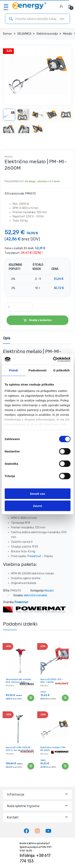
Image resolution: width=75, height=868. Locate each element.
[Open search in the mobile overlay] (37, 19)
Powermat (34, 556)
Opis (6, 338)
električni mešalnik (35, 595)
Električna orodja (47, 34)
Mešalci (68, 34)
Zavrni (37, 506)
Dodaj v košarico (40, 320)
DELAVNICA (24, 34)
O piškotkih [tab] (61, 370)
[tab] (6, 340)
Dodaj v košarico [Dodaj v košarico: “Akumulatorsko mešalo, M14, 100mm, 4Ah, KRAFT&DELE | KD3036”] (31, 698)
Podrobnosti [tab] (37, 370)
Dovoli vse (37, 494)
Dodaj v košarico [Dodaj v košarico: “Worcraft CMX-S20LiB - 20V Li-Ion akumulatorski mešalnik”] (31, 766)
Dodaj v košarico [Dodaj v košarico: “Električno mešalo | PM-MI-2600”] (65, 766)
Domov (7, 34)
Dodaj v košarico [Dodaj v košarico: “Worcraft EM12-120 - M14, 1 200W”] (65, 698)
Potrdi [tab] (14, 370)
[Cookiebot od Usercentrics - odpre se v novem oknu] (53, 359)
